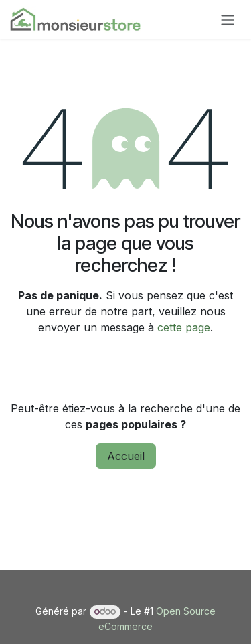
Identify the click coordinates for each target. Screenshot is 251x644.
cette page (184, 327)
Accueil (126, 456)
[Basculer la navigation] (228, 19)
